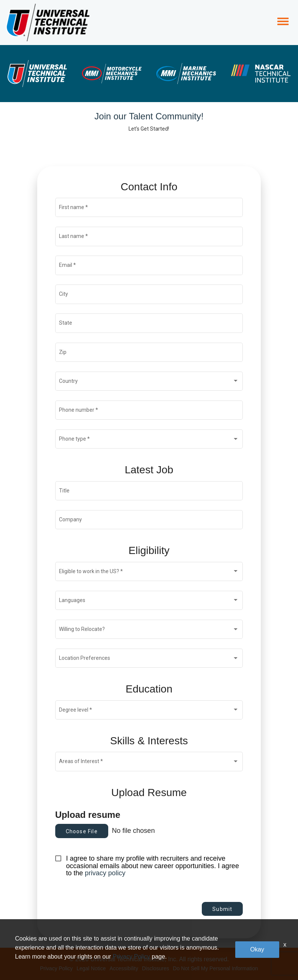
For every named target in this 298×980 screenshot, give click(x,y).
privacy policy (105, 873)
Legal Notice (91, 968)
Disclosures (156, 968)
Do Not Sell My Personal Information (215, 968)
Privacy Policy (56, 968)
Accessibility (124, 968)
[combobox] (149, 382)
